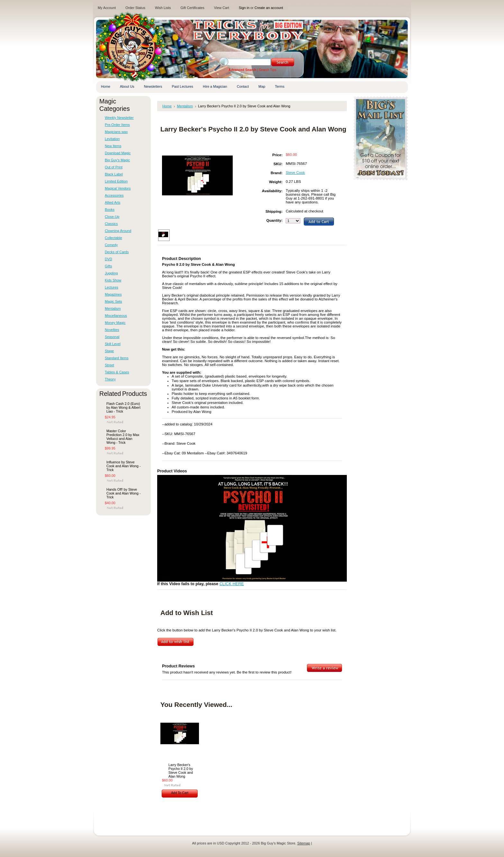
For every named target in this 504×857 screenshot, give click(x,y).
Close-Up (112, 217)
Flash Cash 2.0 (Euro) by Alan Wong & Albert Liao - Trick (123, 407)
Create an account (269, 8)
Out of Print (114, 167)
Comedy (111, 245)
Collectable (113, 238)
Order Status (135, 8)
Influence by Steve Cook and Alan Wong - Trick (123, 466)
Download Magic (118, 153)
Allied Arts (113, 202)
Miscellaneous (116, 316)
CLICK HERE (232, 584)
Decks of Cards (117, 252)
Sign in (244, 8)
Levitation (112, 139)
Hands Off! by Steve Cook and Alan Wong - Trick (123, 493)
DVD (108, 259)
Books (110, 210)
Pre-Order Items (117, 125)
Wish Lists (163, 8)
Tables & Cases (117, 372)
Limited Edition (116, 181)
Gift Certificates (192, 8)
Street (109, 365)
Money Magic (115, 323)
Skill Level (113, 344)
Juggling (111, 273)
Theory (110, 379)
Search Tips (267, 70)
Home (167, 106)
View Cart (222, 8)
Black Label (114, 174)
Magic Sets (113, 301)
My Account (107, 8)
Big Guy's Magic (117, 160)
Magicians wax (116, 132)
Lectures (112, 287)
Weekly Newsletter (119, 118)
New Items (113, 146)
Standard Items (117, 358)
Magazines (113, 294)
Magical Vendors (118, 188)
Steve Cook (295, 173)
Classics (111, 224)
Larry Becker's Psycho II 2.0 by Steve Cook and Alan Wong (181, 771)
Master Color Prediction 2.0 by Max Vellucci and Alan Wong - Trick (123, 437)
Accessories (114, 195)
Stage (109, 351)
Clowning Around (118, 231)
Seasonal (112, 337)
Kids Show (113, 280)
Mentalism (113, 308)
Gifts (108, 266)
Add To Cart (180, 793)
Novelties (112, 330)
